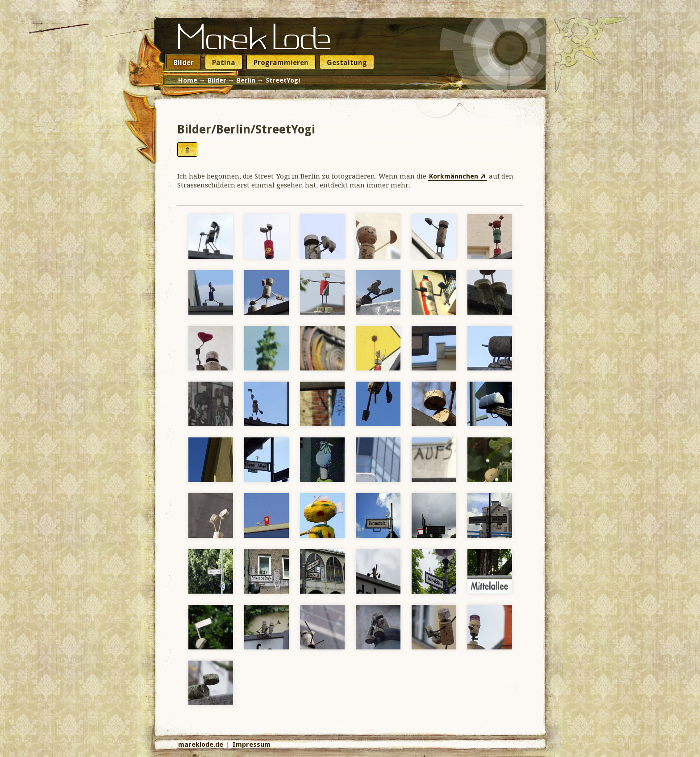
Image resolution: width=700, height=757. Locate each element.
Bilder (183, 63)
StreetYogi (283, 80)
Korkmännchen (454, 176)
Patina (224, 63)
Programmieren (281, 63)
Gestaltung (347, 63)
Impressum (252, 745)
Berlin (246, 80)
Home (188, 80)
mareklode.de (201, 745)
